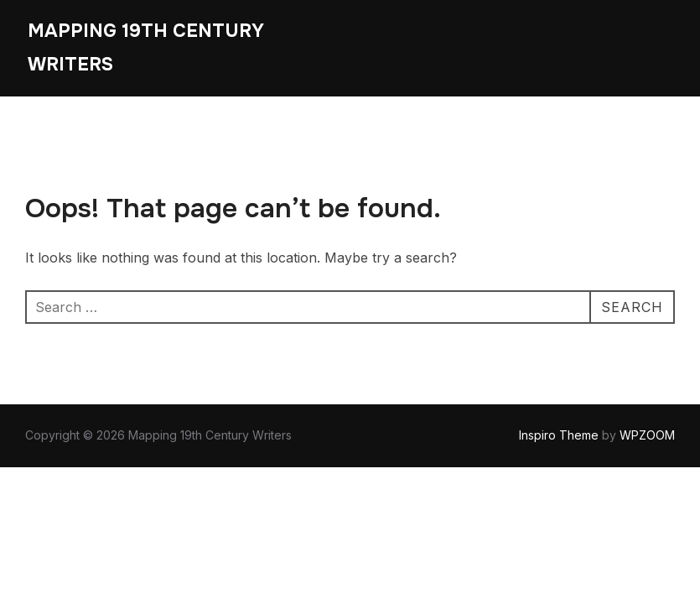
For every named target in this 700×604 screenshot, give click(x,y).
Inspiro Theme (559, 435)
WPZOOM (647, 435)
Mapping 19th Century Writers (146, 48)
